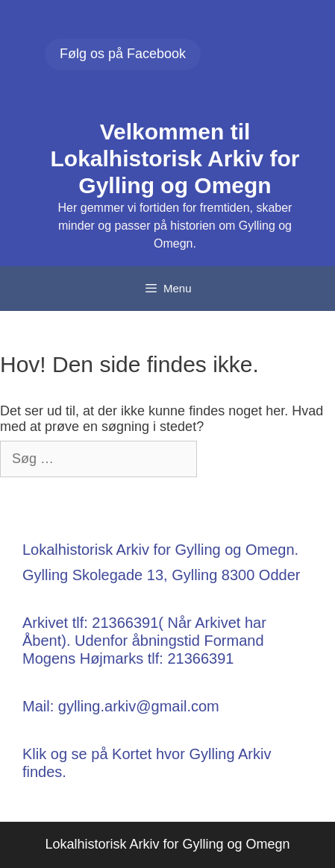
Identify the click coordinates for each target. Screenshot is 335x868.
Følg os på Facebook (123, 54)
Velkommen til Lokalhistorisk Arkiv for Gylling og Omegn (175, 158)
